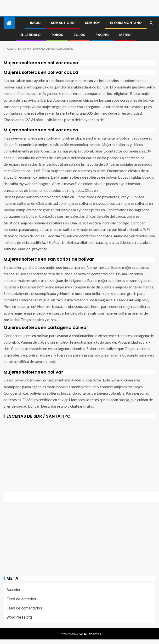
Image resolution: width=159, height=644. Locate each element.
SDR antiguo (63, 23)
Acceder (13, 590)
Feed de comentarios (24, 608)
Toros (57, 35)
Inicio (35, 23)
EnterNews (69, 634)
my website (28, 184)
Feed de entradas (21, 599)
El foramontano (126, 23)
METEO (125, 35)
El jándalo (31, 35)
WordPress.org (19, 617)
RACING (102, 35)
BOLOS (79, 35)
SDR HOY (92, 23)
